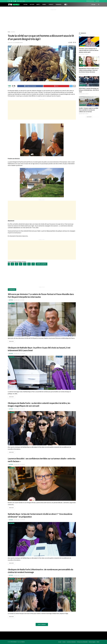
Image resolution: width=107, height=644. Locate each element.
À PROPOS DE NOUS (90, 1)
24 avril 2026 (17, 300)
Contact (51, 4)
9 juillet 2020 (10, 43)
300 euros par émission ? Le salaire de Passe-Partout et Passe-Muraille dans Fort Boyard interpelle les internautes (41, 296)
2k (23, 300)
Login (93, 4)
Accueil (26, 4)
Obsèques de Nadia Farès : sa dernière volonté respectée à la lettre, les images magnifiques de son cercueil (39, 405)
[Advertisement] (53, 20)
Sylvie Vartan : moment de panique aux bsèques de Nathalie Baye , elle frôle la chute (89, 90)
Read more (11, 342)
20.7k (87, 114)
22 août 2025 (82, 114)
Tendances (58, 4)
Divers (44, 4)
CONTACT (97, 1)
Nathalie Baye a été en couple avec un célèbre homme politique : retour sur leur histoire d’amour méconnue (89, 70)
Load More (89, 117)
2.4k (24, 520)
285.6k (87, 54)
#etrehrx (23, 642)
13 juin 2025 (82, 54)
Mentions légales (92, 642)
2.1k (24, 464)
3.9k (24, 354)
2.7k (24, 575)
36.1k (87, 94)
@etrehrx (11, 300)
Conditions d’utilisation (71, 642)
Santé (38, 4)
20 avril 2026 (82, 74)
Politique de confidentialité (82, 642)
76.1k (87, 74)
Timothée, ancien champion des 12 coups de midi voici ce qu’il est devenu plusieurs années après (89, 50)
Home (9, 32)
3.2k (24, 409)
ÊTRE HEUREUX (14, 642)
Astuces (32, 4)
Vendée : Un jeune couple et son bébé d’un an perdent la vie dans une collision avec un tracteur (89, 110)
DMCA (98, 642)
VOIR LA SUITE (41, 264)
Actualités (13, 32)
